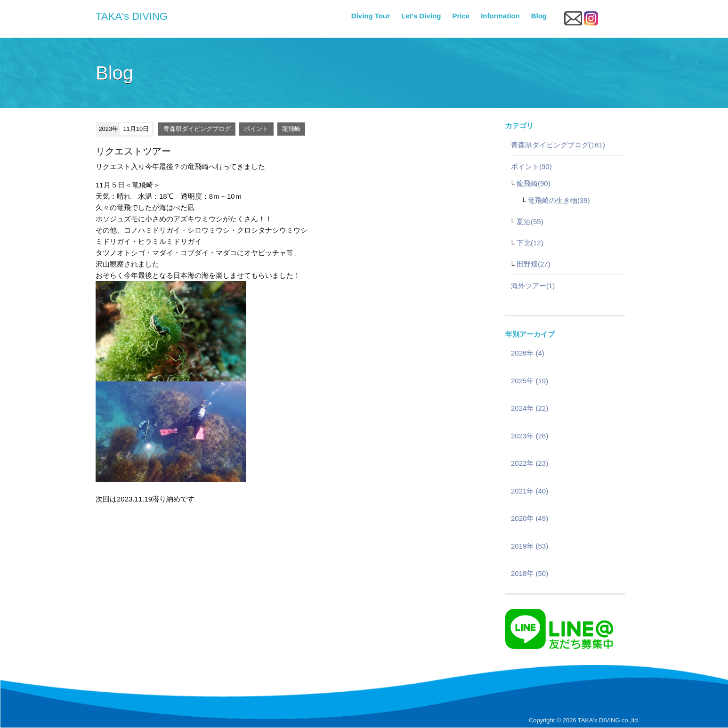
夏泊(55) (530, 222)
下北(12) (530, 243)
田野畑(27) (534, 264)
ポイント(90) (531, 166)
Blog (539, 16)
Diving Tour (371, 16)
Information (500, 16)
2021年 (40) (530, 491)
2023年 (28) (530, 436)
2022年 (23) (530, 463)
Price (461, 16)
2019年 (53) (530, 546)
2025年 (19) (530, 381)
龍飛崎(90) (534, 183)
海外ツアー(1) (533, 286)
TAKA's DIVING (132, 16)
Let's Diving (421, 16)
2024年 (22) (530, 408)
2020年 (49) (530, 518)
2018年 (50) (530, 573)
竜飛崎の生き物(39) (559, 200)
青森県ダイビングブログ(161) (558, 145)
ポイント (256, 129)
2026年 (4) (528, 353)
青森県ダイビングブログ (197, 129)
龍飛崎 (291, 129)
